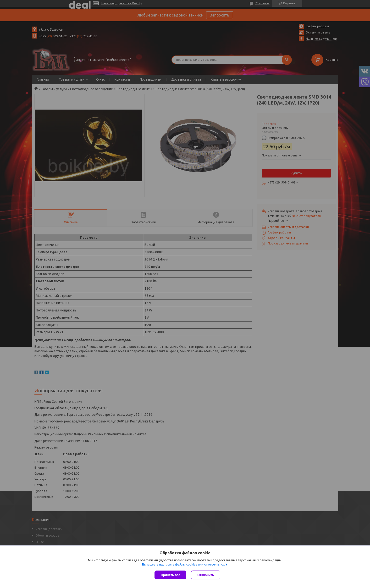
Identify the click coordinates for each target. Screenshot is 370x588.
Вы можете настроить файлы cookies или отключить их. (183, 564)
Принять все (170, 575)
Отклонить (206, 575)
